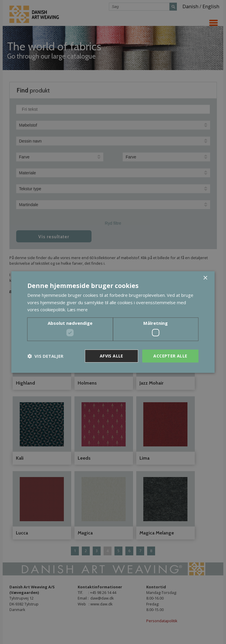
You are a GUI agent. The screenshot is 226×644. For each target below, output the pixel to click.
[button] (45, 356)
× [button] (205, 278)
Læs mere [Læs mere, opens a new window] (77, 309)
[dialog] (113, 322)
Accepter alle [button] (170, 356)
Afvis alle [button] (112, 356)
